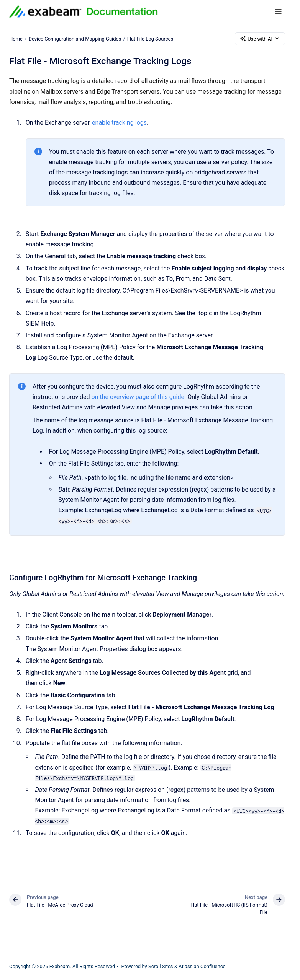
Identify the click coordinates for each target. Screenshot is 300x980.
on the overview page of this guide (138, 397)
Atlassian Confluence (202, 966)
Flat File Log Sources (150, 38)
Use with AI (260, 39)
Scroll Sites (161, 966)
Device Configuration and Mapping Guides (75, 38)
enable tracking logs (119, 123)
